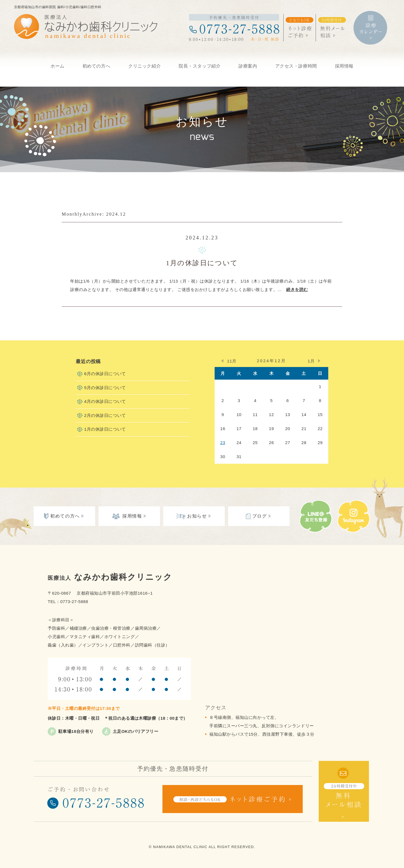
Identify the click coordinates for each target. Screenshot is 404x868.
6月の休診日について (105, 374)
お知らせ (197, 516)
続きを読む (297, 289)
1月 (311, 361)
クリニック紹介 (144, 66)
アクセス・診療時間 (296, 66)
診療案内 (248, 66)
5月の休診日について (105, 388)
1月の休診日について (202, 263)
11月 (232, 361)
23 (223, 443)
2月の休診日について (105, 415)
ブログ (260, 516)
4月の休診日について (105, 401)
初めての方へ (96, 66)
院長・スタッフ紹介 (200, 66)
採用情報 (344, 66)
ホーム (58, 66)
